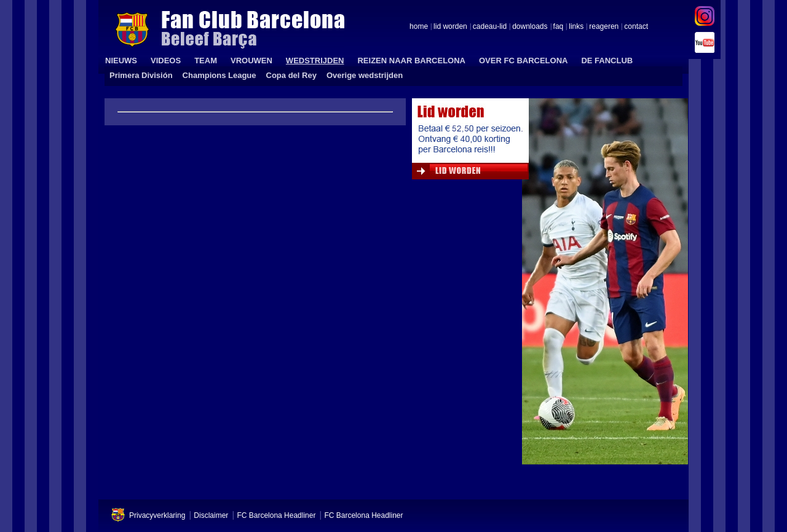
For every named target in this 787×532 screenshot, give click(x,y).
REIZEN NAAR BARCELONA (411, 61)
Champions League (219, 75)
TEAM (206, 61)
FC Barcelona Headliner (276, 515)
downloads (530, 27)
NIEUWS (121, 61)
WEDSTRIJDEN (315, 61)
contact (636, 27)
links (576, 27)
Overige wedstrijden (365, 75)
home (419, 27)
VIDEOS (166, 61)
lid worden (450, 27)
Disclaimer (211, 515)
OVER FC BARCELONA (523, 61)
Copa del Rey (291, 75)
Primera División (141, 75)
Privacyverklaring (157, 515)
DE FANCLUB (607, 61)
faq (559, 27)
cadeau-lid (490, 27)
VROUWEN (251, 61)
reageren (604, 27)
